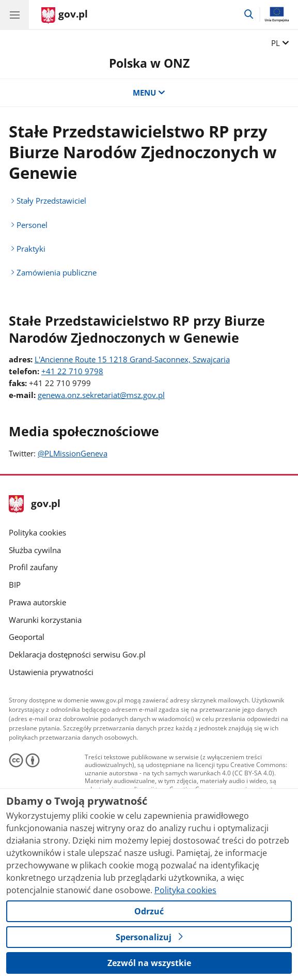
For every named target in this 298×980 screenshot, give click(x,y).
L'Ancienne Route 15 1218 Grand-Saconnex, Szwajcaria (132, 359)
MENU (149, 93)
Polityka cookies (37, 532)
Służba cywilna (35, 550)
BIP (15, 585)
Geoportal (27, 637)
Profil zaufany (33, 567)
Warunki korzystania (45, 620)
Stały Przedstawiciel (51, 201)
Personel (32, 225)
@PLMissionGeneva (73, 453)
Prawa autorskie (37, 602)
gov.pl (35, 504)
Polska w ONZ (149, 63)
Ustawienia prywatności (51, 672)
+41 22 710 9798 (72, 371)
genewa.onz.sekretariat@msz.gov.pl (101, 395)
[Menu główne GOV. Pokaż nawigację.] (14, 14)
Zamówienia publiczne (57, 272)
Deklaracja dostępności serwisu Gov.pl (77, 654)
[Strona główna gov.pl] (65, 16)
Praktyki (31, 249)
